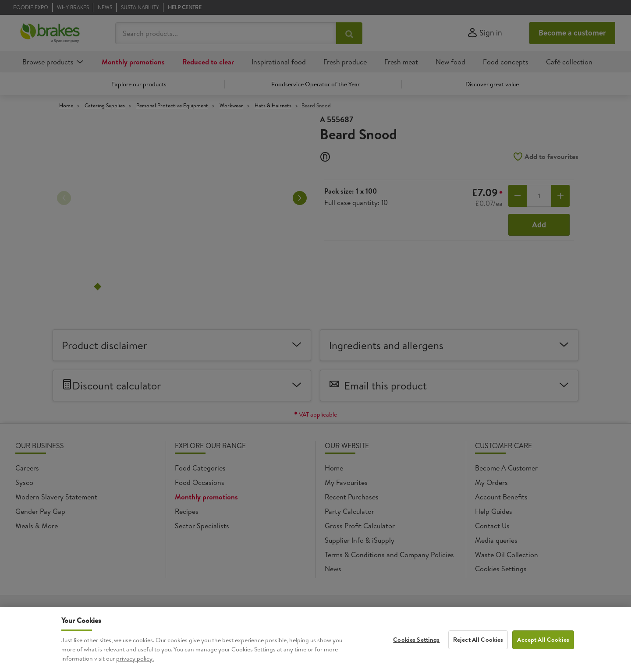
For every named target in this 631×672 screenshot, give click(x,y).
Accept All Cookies (543, 640)
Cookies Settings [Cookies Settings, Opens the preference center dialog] (416, 640)
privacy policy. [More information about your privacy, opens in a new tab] (135, 658)
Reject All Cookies (478, 640)
